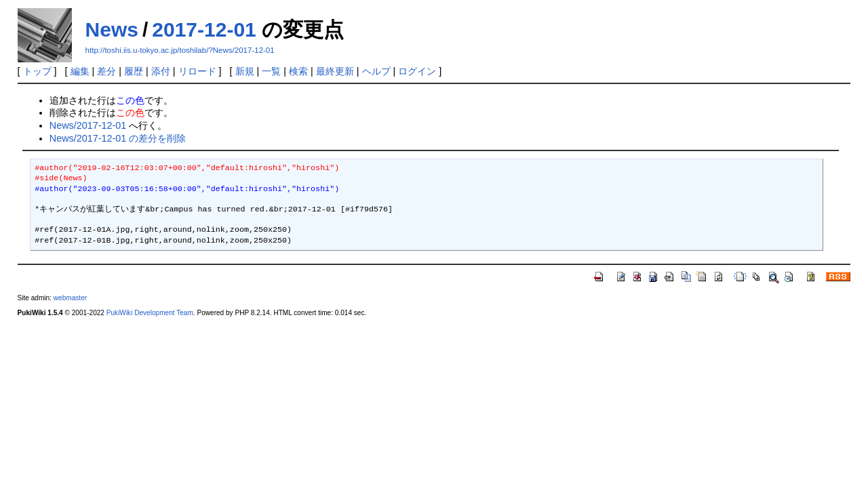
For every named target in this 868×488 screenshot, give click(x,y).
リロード (197, 71)
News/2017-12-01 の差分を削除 (118, 138)
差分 (106, 71)
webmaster (70, 298)
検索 (298, 71)
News (112, 29)
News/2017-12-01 (88, 125)
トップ (37, 71)
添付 (161, 71)
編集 (80, 71)
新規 (245, 71)
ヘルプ (376, 71)
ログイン (417, 71)
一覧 (271, 71)
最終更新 (335, 71)
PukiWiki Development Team (150, 313)
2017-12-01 (204, 29)
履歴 (134, 71)
